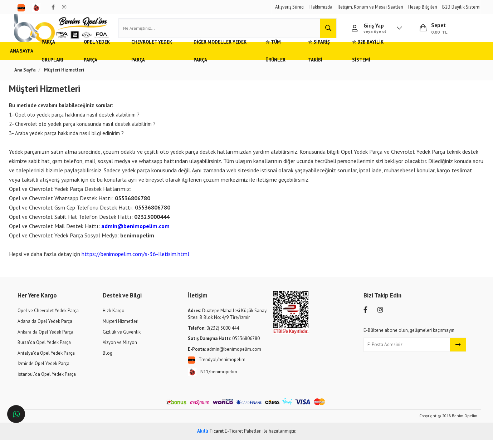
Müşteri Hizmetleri (121, 329)
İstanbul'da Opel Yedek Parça (47, 382)
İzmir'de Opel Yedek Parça (43, 371)
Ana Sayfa (29, 59)
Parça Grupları (70, 59)
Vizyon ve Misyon (120, 350)
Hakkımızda (321, 7)
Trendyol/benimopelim (217, 368)
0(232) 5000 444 (213, 336)
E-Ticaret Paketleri (243, 439)
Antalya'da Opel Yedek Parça (46, 361)
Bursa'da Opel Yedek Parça (44, 350)
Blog (108, 361)
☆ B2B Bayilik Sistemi (415, 59)
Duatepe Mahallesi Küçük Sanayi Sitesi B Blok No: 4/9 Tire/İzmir (228, 322)
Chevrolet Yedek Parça (178, 59)
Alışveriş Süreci (290, 7)
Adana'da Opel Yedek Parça (45, 329)
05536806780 (224, 346)
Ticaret (210, 439)
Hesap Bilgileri (423, 7)
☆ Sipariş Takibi (360, 59)
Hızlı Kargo (114, 319)
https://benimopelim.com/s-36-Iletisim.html (139, 262)
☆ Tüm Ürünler (313, 59)
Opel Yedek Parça (119, 59)
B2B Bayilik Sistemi (461, 7)
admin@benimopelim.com (139, 234)
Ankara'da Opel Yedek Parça (45, 340)
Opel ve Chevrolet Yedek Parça (48, 319)
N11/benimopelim (213, 380)
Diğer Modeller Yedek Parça (250, 59)
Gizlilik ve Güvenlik (122, 340)
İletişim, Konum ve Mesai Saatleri (370, 7)
